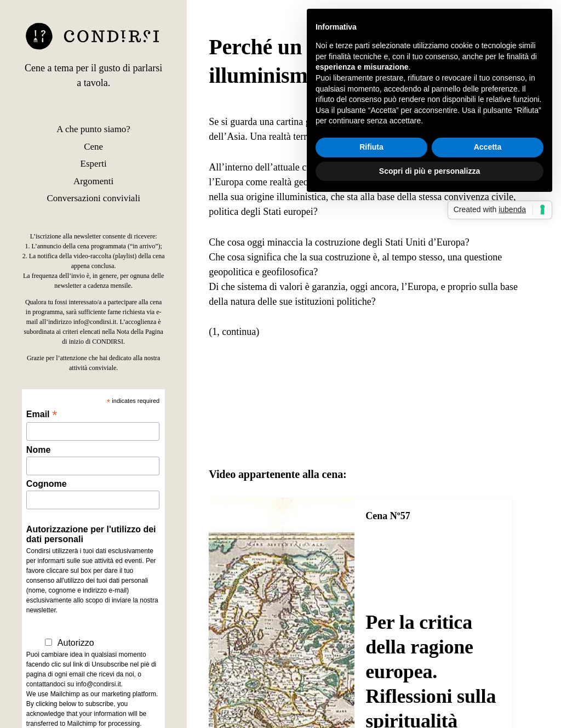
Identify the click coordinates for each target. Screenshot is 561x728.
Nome (38, 450)
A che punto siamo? (93, 129)
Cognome (47, 484)
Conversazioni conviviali (93, 198)
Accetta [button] (488, 147)
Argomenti (93, 181)
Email (42, 414)
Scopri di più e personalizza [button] (430, 171)
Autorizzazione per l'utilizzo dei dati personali (91, 534)
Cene (93, 147)
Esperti (94, 164)
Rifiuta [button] (371, 147)
